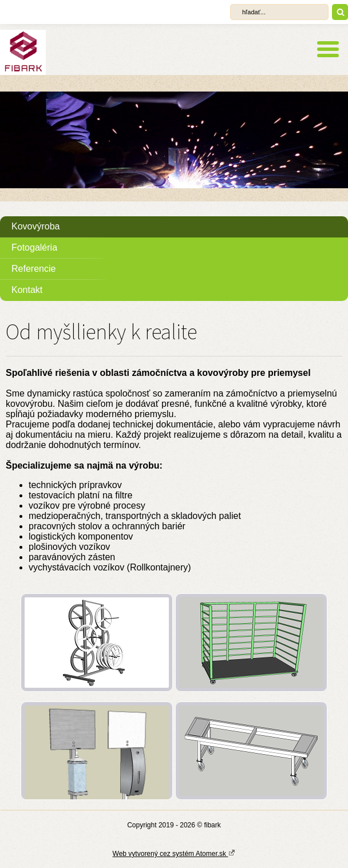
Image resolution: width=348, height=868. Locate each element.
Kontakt (27, 290)
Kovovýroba (36, 226)
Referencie (33, 269)
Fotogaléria (34, 247)
